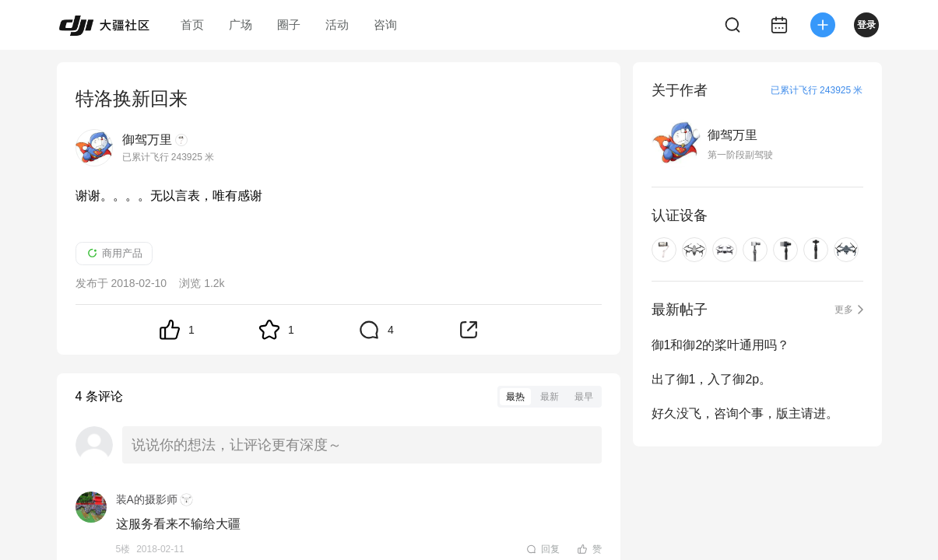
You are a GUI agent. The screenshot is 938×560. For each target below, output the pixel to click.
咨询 (385, 24)
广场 (241, 24)
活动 (337, 24)
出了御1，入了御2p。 (712, 379)
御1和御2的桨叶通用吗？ (721, 345)
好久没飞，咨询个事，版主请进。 (745, 413)
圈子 (289, 24)
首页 (192, 24)
